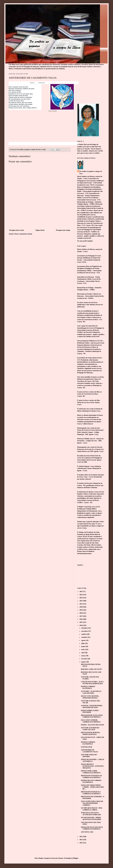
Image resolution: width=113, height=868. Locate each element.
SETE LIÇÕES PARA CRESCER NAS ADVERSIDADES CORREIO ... (92, 803)
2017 (81, 616)
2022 (81, 601)
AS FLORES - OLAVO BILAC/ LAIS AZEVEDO (91, 692)
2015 (81, 622)
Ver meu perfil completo (85, 241)
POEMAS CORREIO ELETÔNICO (88, 687)
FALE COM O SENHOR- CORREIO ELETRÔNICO (91, 721)
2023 (81, 598)
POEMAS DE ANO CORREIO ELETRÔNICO (91, 781)
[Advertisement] (40, 219)
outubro (84, 634)
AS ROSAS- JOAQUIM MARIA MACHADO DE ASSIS (92, 707)
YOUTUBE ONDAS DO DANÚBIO (89, 756)
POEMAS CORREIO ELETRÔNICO (88, 743)
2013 (81, 837)
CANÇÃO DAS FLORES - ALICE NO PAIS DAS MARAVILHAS (92, 683)
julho (83, 643)
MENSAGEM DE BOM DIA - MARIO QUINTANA (91, 733)
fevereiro (84, 659)
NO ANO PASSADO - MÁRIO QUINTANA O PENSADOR (91, 818)
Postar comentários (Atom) (23, 234)
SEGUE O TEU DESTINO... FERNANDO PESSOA (90, 697)
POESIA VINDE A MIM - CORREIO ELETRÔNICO (91, 772)
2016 (81, 619)
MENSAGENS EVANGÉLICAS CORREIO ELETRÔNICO (91, 777)
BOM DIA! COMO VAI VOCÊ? (91, 669)
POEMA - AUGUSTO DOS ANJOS (92, 725)
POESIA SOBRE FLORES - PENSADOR (90, 711)
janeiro (84, 662)
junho (83, 646)
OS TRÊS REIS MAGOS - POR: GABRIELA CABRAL (92, 809)
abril (83, 653)
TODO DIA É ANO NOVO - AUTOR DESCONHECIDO (91, 814)
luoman (61, 858)
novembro (85, 631)
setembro (84, 637)
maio (83, 650)
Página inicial (40, 230)
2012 (81, 840)
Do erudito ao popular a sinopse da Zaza (91, 172)
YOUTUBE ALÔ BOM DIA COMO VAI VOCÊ (90, 729)
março (84, 656)
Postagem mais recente (17, 230)
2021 (81, 604)
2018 (81, 613)
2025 (81, 592)
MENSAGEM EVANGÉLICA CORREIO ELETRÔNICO (91, 793)
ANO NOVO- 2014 (87, 832)
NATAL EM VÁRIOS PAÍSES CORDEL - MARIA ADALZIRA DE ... (92, 787)
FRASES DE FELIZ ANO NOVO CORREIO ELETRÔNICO (92, 828)
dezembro (85, 628)
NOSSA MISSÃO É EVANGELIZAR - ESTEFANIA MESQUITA (92, 766)
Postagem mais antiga (63, 230)
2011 (81, 843)
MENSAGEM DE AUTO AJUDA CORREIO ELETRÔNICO (92, 716)
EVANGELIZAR (86, 747)
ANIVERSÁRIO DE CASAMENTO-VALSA (89, 751)
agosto (84, 640)
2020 (81, 607)
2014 (81, 625)
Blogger (76, 858)
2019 (81, 610)
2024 (81, 595)
